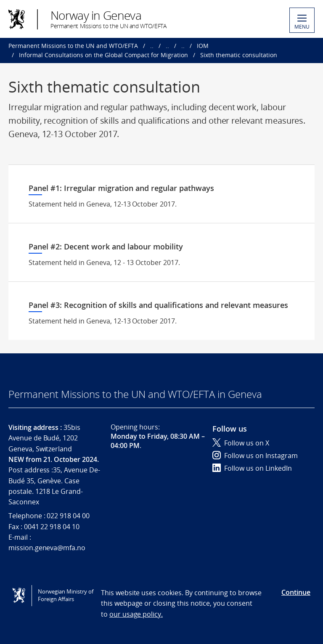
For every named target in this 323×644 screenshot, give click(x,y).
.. (152, 46)
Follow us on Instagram (255, 456)
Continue (296, 592)
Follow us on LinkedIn (252, 468)
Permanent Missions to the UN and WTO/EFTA (73, 46)
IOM (203, 46)
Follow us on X (241, 443)
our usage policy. (136, 614)
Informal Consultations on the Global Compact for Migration (103, 55)
